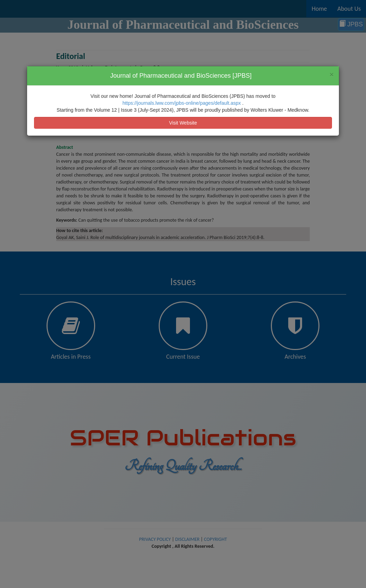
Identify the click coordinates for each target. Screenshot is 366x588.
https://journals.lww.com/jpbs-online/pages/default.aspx (182, 103)
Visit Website (183, 123)
